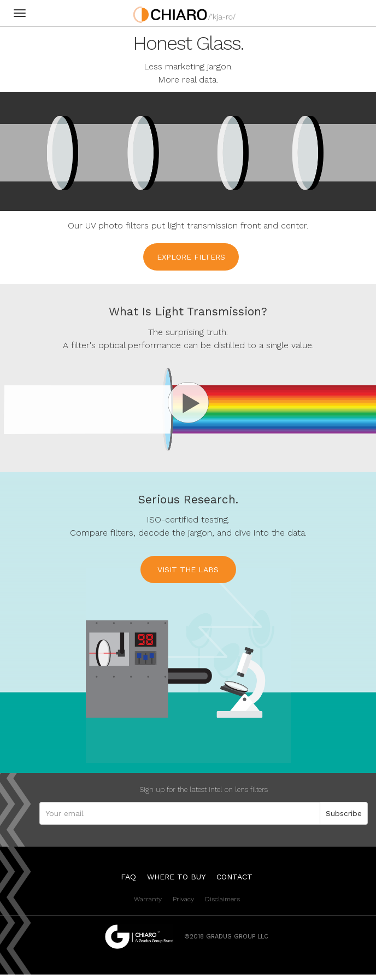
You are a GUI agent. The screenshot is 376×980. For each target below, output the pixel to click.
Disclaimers (222, 899)
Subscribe (344, 813)
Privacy (183, 899)
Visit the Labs (188, 570)
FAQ (128, 877)
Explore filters (191, 257)
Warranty (148, 899)
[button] (188, 396)
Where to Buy (176, 877)
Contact (234, 877)
